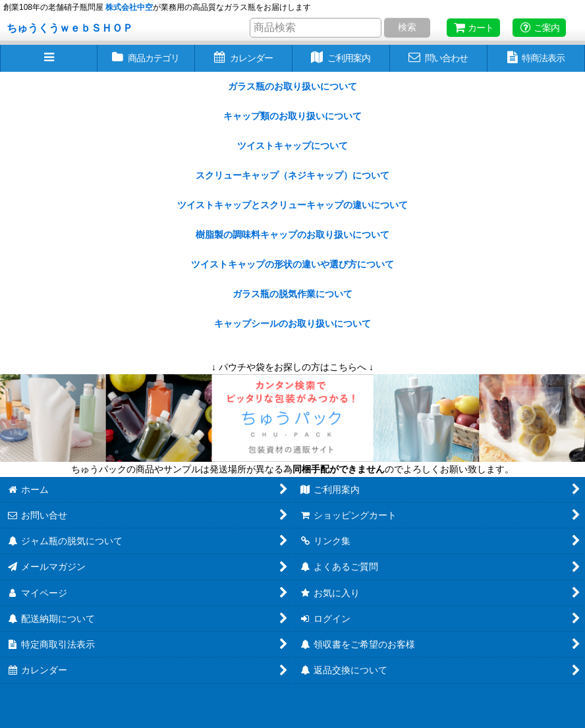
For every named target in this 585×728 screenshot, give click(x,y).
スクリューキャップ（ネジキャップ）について (292, 175)
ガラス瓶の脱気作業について (292, 294)
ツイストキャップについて (292, 146)
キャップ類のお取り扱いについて (292, 116)
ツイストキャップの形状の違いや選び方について (292, 264)
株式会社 (129, 7)
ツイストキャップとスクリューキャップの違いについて (292, 205)
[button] (49, 58)
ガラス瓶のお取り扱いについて (292, 86)
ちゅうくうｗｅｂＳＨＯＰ (70, 28)
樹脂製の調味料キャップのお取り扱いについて (292, 235)
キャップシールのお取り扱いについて (292, 323)
